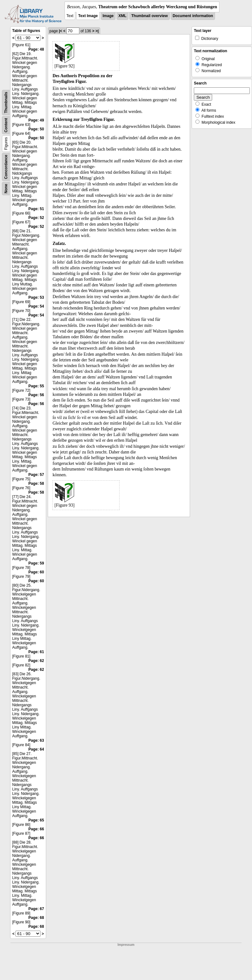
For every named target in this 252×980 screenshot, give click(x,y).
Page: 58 (36, 484)
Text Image (88, 16)
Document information (193, 16)
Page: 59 (36, 563)
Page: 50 (36, 129)
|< (60, 31)
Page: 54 (36, 306)
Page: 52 (36, 218)
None (6, 189)
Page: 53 (36, 297)
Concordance (6, 167)
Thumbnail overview (149, 16)
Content (6, 125)
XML (123, 16)
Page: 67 (36, 909)
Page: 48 (36, 49)
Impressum (126, 945)
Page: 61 (36, 652)
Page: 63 (36, 740)
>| (97, 31)
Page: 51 (36, 209)
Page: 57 (36, 475)
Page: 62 (36, 661)
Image (108, 16)
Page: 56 (36, 395)
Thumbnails (6, 102)
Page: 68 (36, 918)
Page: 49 (36, 120)
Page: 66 (36, 829)
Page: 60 (36, 572)
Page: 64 (36, 749)
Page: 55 (36, 386)
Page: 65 (36, 820)
